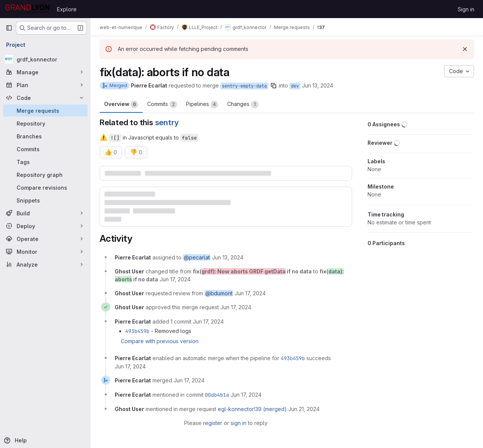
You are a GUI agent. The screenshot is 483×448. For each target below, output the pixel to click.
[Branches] (45, 136)
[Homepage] (28, 9)
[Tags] (45, 162)
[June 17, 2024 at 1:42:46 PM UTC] (189, 380)
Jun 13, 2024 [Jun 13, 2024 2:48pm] (318, 85)
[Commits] (45, 149)
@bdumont (219, 293)
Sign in (466, 9)
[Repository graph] (45, 175)
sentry (167, 122)
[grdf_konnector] (45, 59)
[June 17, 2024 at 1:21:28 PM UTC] (236, 307)
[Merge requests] (45, 110)
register (213, 423)
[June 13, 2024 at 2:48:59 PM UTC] (228, 257)
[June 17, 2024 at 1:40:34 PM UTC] (130, 366)
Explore (67, 9)
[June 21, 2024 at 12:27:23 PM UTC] (304, 409)
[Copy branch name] (274, 86)
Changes (243, 104)
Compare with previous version (160, 341)
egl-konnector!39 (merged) (252, 409)
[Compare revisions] (45, 187)
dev (295, 86)
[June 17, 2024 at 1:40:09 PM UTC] (208, 321)
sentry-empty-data (244, 86)
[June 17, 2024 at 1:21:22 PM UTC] (175, 279)
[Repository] (45, 123)
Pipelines (202, 104)
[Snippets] (45, 200)
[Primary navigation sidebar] (9, 28)
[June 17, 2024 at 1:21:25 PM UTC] (250, 293)
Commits (162, 104)
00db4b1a (217, 395)
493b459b (137, 331)
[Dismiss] (465, 49)
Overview (121, 104)
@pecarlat (197, 257)
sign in (238, 423)
